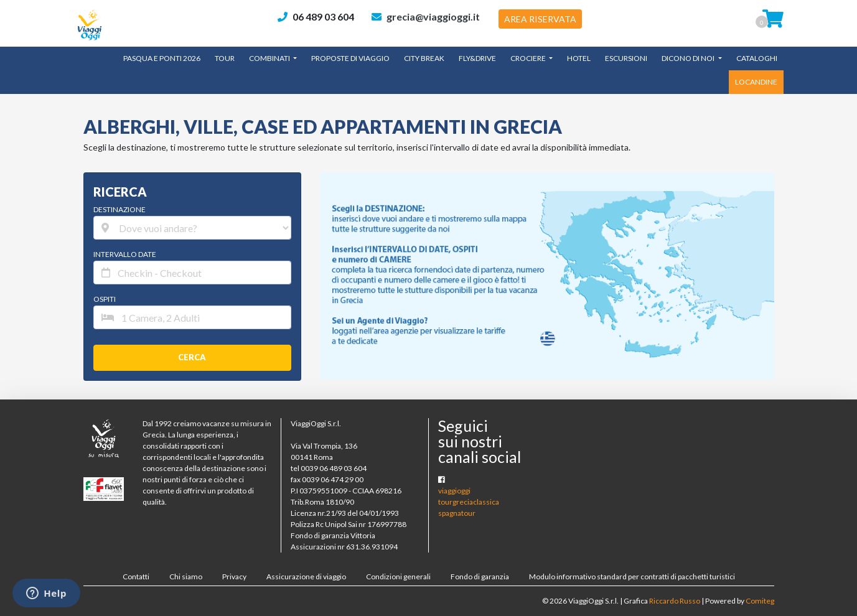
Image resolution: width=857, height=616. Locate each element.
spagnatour (457, 513)
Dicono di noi (689, 58)
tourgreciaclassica (469, 502)
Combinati (270, 58)
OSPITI (105, 299)
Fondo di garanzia (480, 576)
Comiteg (760, 601)
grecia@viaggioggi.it (433, 16)
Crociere (529, 58)
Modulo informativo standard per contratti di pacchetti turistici (632, 576)
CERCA (192, 357)
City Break (424, 58)
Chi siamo (186, 576)
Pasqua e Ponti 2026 (162, 58)
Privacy (234, 576)
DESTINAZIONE (119, 209)
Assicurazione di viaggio (306, 576)
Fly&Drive (477, 58)
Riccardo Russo (675, 601)
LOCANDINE (756, 82)
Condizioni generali (398, 576)
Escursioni (626, 58)
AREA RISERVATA (540, 19)
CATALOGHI (757, 58)
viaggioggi (454, 491)
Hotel (579, 58)
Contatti (136, 576)
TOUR (225, 58)
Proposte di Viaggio (350, 58)
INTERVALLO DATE (125, 254)
